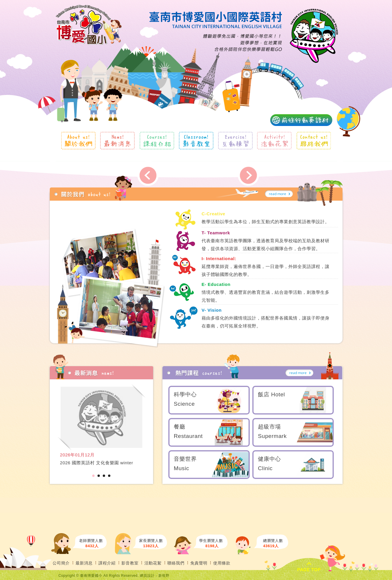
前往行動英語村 (301, 120)
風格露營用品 (89, 25)
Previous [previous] (148, 175)
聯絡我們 (313, 141)
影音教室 (196, 141)
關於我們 (79, 141)
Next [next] (248, 175)
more (279, 194)
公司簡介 (61, 563)
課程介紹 (157, 141)
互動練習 (235, 141)
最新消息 (118, 141)
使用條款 (222, 563)
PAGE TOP (309, 567)
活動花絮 (274, 141)
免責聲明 (199, 563)
